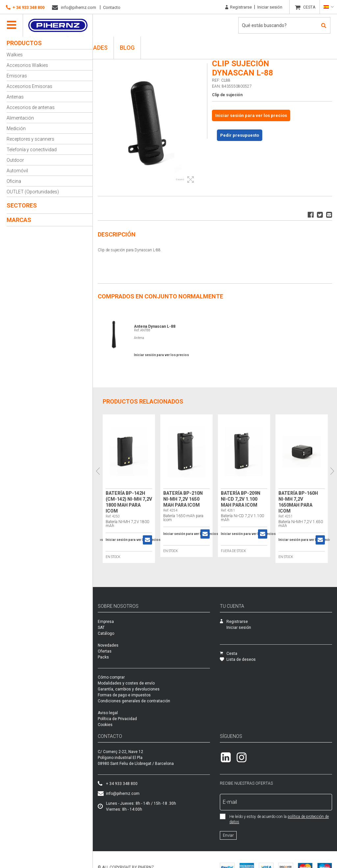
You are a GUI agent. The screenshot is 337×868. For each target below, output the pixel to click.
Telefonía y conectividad (32, 150)
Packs (103, 657)
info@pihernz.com (74, 8)
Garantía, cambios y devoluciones (129, 689)
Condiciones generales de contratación (134, 701)
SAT (101, 628)
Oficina (14, 181)
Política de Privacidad (117, 719)
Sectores (22, 205)
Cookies (105, 725)
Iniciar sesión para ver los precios (251, 115)
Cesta (229, 654)
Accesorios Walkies (27, 65)
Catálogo (106, 633)
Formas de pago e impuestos (124, 695)
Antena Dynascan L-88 (155, 326)
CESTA (309, 7)
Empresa (106, 622)
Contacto (112, 7)
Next (332, 471)
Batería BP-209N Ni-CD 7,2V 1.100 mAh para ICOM (241, 499)
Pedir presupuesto (240, 135)
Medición (16, 128)
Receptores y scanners (30, 139)
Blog (127, 48)
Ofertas (105, 651)
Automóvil (17, 171)
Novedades (108, 645)
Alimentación (20, 118)
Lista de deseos (238, 659)
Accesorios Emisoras (29, 86)
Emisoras (17, 76)
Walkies (15, 55)
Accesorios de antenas (31, 107)
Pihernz (58, 25)
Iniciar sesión (270, 7)
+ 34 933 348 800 (25, 8)
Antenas (15, 97)
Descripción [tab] (117, 234)
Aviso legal (108, 713)
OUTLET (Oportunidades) (33, 192)
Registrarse (238, 7)
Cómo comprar (111, 677)
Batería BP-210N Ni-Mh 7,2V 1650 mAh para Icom (183, 499)
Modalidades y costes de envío (126, 683)
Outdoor (15, 160)
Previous (98, 471)
